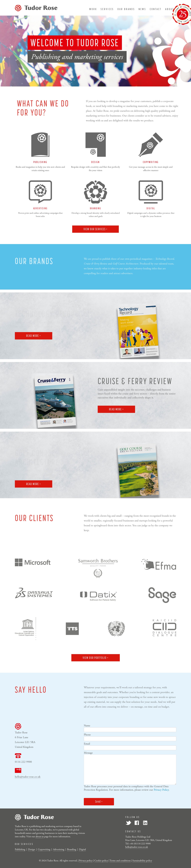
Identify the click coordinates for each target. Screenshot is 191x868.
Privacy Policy (161, 790)
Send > (99, 802)
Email (87, 744)
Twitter (128, 823)
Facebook (137, 823)
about (170, 9)
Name (87, 726)
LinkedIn (145, 823)
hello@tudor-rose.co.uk (28, 777)
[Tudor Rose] (36, 7)
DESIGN (95, 162)
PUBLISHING (40, 162)
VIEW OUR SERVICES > (95, 229)
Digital (82, 849)
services (107, 9)
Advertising (59, 849)
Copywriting (44, 849)
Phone (87, 735)
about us (40, 837)
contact (156, 9)
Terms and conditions (120, 861)
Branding (72, 849)
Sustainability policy (142, 861)
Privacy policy (86, 861)
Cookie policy (101, 861)
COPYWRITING (151, 162)
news (142, 9)
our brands (126, 9)
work (93, 9)
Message (88, 753)
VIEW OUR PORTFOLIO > (96, 658)
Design (32, 849)
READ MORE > (34, 336)
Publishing (20, 849)
